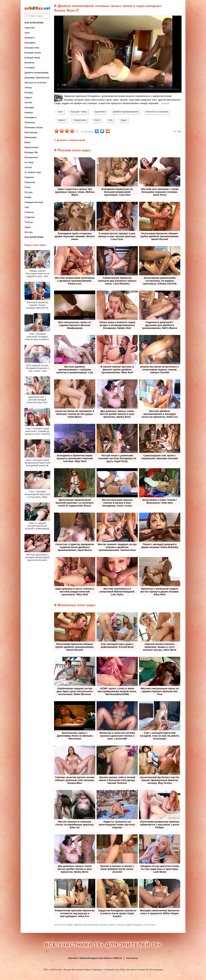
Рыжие (28, 195)
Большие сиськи (33, 50)
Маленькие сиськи (34, 125)
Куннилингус (31, 115)
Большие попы (32, 45)
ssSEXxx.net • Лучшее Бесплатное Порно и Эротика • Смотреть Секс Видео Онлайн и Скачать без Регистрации (106, 970)
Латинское (30, 120)
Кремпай (29, 110)
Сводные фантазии (34, 200)
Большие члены (32, 55)
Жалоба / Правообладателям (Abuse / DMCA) (95, 958)
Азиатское (30, 25)
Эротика (29, 230)
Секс (27, 205)
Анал (27, 30)
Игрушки (29, 90)
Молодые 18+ (31, 150)
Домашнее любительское (37, 75)
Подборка (29, 175)
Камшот (28, 95)
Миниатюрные (31, 145)
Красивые (29, 105)
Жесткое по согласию (35, 80)
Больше (166, 103)
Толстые (29, 220)
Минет (28, 140)
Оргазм (28, 165)
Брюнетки (29, 60)
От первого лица (33, 170)
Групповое (30, 65)
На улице (29, 160)
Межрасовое (31, 135)
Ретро (27, 185)
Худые (28, 225)
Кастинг (28, 100)
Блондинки (30, 40)
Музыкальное (31, 155)
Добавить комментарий (71, 140)
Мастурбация (31, 130)
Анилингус (30, 35)
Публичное (30, 180)
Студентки (29, 215)
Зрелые (28, 85)
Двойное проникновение (36, 70)
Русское (29, 190)
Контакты (132, 958)
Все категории (34, 20)
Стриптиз (29, 210)
